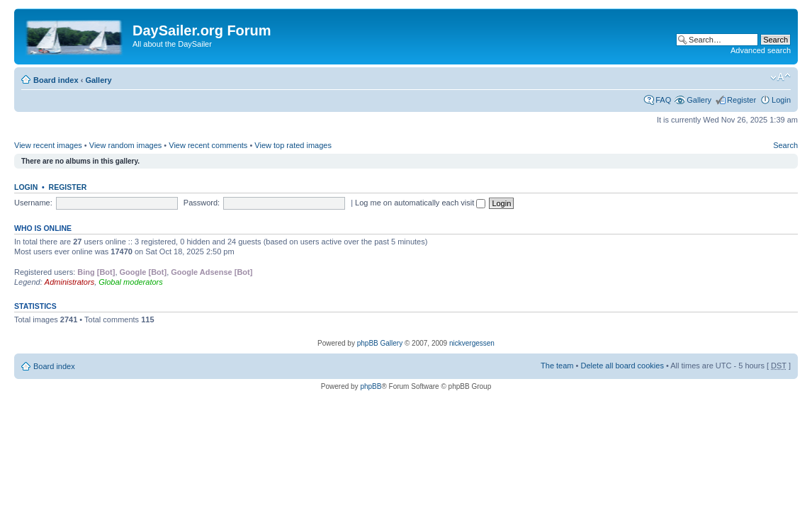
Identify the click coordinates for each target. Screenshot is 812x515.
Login (781, 100)
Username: (33, 203)
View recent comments (208, 145)
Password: (202, 203)
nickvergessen (472, 343)
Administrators (69, 282)
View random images (126, 145)
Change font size (780, 77)
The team (557, 366)
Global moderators (131, 282)
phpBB (371, 386)
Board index (56, 80)
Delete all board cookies (622, 366)
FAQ (663, 100)
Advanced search (761, 50)
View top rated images (293, 145)
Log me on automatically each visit (420, 203)
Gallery (98, 80)
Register (741, 100)
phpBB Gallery (380, 343)
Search (785, 145)
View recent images (48, 145)
